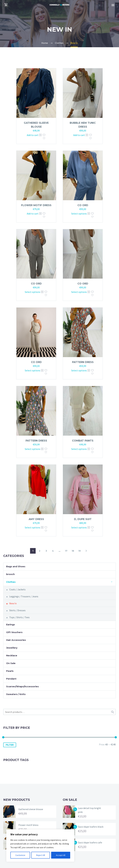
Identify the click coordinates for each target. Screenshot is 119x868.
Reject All (41, 855)
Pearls (10, 671)
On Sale (11, 663)
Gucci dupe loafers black (91, 827)
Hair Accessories (16, 640)
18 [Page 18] (73, 551)
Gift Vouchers (14, 632)
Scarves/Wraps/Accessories (22, 687)
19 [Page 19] (79, 551)
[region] (40, 846)
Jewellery (12, 648)
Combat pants (83, 441)
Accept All (61, 855)
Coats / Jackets (17, 589)
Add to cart (33, 135)
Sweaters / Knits (16, 694)
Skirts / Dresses (17, 610)
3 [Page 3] (46, 551)
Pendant (11, 679)
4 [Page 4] (53, 551)
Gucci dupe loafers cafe (90, 842)
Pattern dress (83, 362)
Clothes (11, 582)
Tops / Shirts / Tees (19, 617)
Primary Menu (113, 5)
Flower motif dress (36, 205)
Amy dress (36, 519)
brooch (10, 574)
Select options (79, 214)
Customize (20, 855)
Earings (11, 625)
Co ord (83, 205)
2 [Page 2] (40, 551)
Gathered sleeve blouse (31, 809)
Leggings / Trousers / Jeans (24, 596)
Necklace (12, 656)
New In (13, 603)
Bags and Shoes (16, 566)
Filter (10, 745)
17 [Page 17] (66, 551)
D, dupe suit (83, 519)
